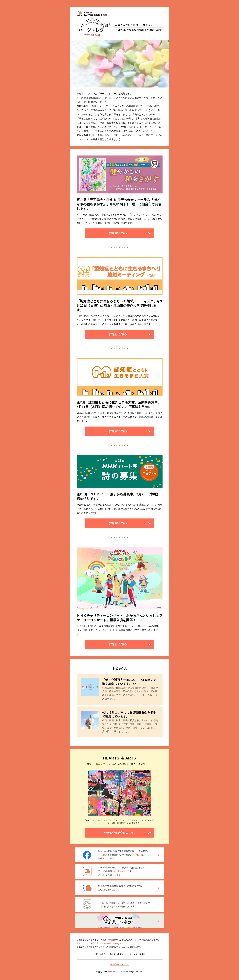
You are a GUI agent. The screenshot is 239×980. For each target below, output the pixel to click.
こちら (103, 947)
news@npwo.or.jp (112, 943)
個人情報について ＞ (119, 964)
